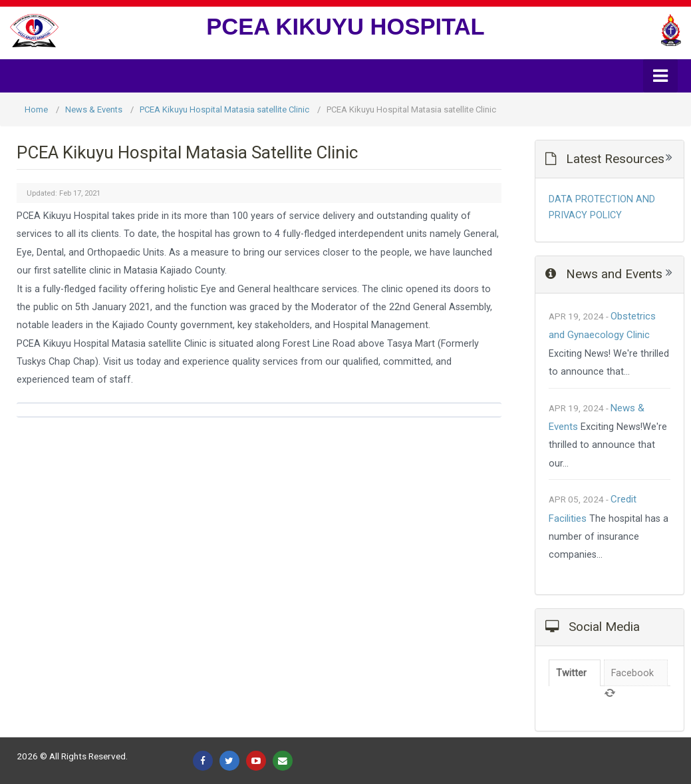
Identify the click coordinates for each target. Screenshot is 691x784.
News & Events (94, 109)
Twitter (571, 673)
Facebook (632, 673)
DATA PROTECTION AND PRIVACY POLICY (602, 207)
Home (36, 109)
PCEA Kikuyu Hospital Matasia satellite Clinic (224, 109)
